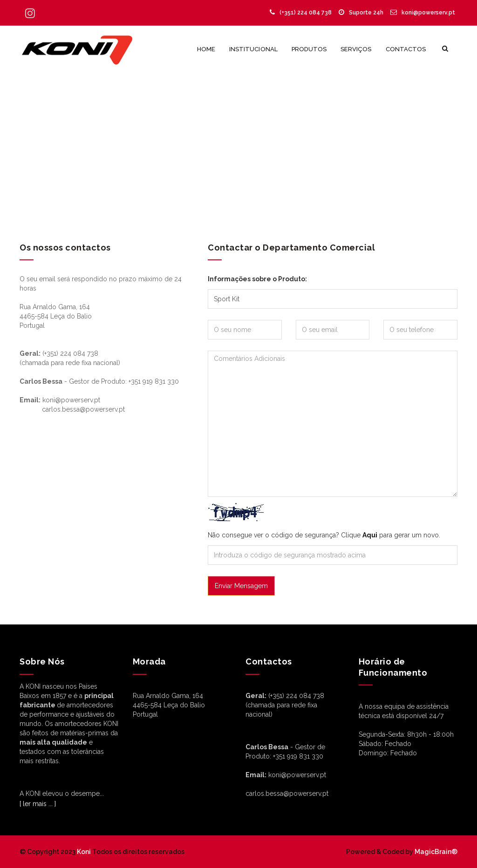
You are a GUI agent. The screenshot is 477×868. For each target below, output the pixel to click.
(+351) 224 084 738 (301, 13)
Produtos (309, 49)
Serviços (356, 49)
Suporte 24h (361, 13)
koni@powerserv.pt (423, 13)
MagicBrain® (435, 852)
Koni (84, 852)
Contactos (406, 49)
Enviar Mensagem (241, 586)
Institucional (253, 49)
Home (206, 49)
